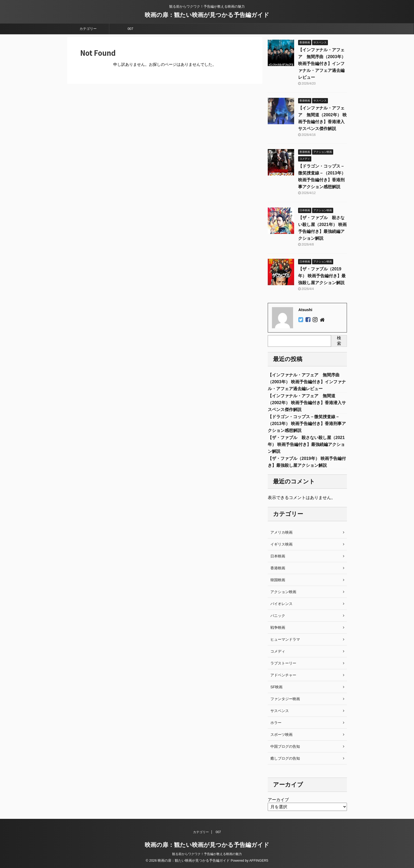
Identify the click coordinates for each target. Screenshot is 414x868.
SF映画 (276, 687)
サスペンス (280, 711)
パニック (278, 616)
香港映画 (278, 568)
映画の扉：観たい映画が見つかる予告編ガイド (207, 15)
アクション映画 (283, 592)
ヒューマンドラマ (285, 639)
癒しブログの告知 (285, 758)
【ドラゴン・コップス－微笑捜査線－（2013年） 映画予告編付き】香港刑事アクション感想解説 (307, 424)
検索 (339, 341)
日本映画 (278, 556)
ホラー (276, 723)
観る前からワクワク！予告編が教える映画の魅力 (207, 854)
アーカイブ (278, 800)
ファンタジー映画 (285, 699)
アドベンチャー (283, 675)
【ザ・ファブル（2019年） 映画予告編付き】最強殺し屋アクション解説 (322, 276)
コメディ (278, 651)
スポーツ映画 (281, 735)
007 (130, 29)
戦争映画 (278, 627)
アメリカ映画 (281, 532)
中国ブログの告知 (285, 746)
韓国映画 (278, 580)
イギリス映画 (281, 544)
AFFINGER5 (259, 860)
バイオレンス (281, 604)
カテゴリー (88, 29)
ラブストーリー (283, 663)
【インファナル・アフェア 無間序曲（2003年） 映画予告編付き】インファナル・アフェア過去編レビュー (322, 64)
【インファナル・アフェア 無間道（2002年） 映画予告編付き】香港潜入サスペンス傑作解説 (307, 403)
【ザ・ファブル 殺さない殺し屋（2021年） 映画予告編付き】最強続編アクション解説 (306, 444)
